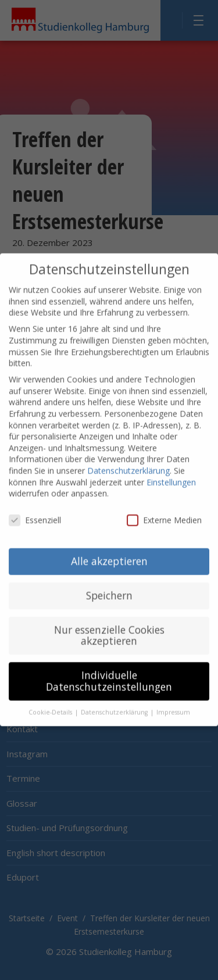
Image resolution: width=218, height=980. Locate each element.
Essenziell (35, 506)
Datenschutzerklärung (128, 457)
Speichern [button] (109, 582)
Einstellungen (171, 468)
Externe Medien (164, 506)
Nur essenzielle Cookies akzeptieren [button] (109, 622)
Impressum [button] (173, 699)
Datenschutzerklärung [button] (115, 699)
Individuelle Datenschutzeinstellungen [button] (109, 668)
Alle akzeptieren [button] (109, 547)
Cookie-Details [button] (51, 699)
